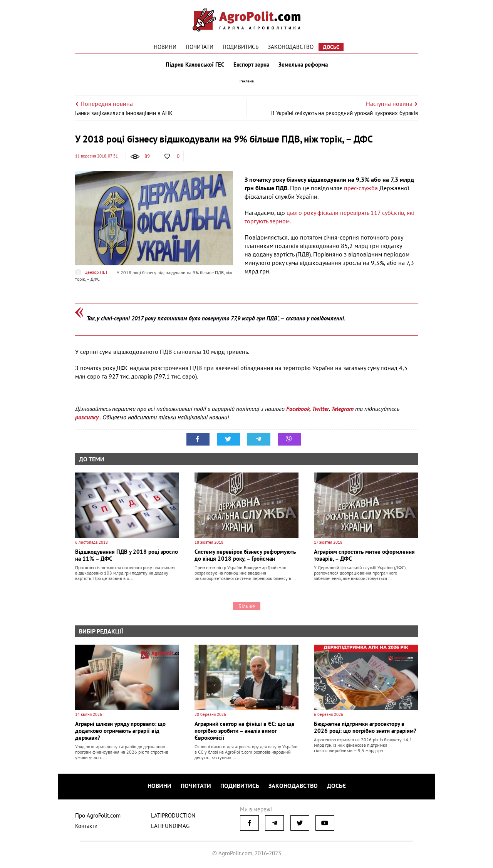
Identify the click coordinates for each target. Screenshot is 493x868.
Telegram (342, 409)
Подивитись (241, 47)
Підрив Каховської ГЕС (195, 65)
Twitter (320, 409)
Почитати (200, 47)
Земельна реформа (303, 65)
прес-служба (361, 188)
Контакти (86, 826)
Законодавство (291, 47)
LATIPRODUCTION (173, 815)
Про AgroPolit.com (98, 815)
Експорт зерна (251, 65)
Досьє (331, 47)
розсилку (88, 417)
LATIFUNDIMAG (170, 826)
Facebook (298, 409)
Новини (165, 47)
